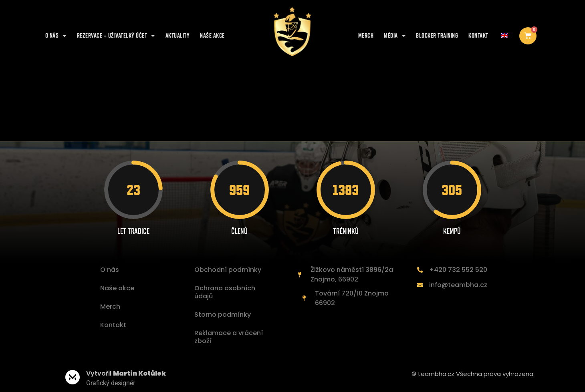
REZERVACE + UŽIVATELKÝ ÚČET (116, 36)
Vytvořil (126, 373)
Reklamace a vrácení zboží (229, 337)
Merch (366, 35)
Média (395, 36)
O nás (56, 36)
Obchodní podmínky (228, 270)
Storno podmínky (223, 315)
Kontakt (478, 35)
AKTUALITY (178, 35)
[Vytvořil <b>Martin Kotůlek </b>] (73, 377)
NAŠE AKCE (212, 35)
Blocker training (437, 35)
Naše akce (117, 288)
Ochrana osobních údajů (225, 292)
